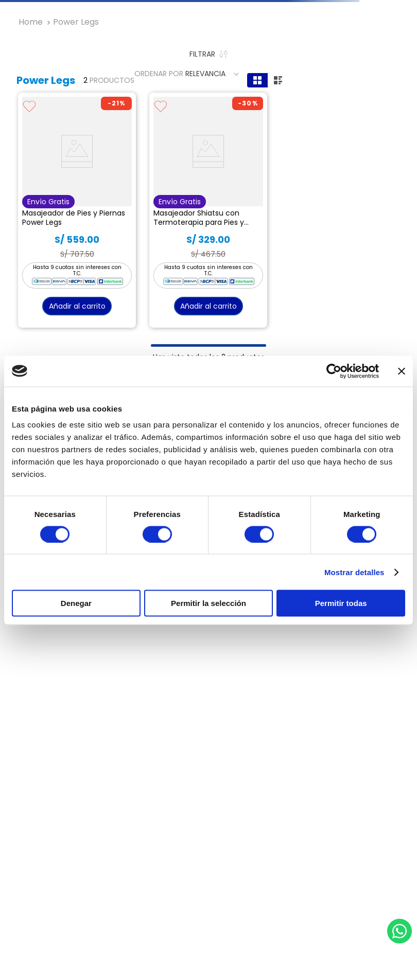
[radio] (257, 80)
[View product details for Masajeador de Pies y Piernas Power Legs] (77, 210)
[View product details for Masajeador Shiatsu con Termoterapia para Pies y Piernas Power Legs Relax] (208, 210)
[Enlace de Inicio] (31, 22)
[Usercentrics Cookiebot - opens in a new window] (334, 371)
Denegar (76, 603)
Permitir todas (341, 603)
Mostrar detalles (354, 572)
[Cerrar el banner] (402, 371)
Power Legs (76, 22)
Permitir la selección (208, 603)
